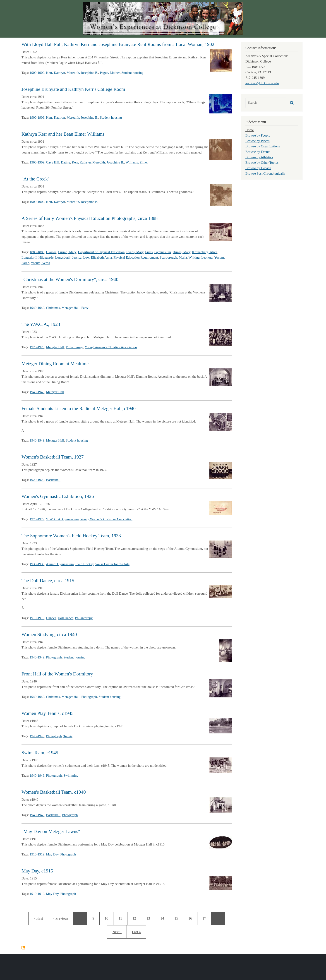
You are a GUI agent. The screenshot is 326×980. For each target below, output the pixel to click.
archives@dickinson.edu (262, 83)
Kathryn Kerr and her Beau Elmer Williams (63, 134)
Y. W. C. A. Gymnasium (62, 519)
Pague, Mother (110, 73)
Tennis (68, 736)
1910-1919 (37, 618)
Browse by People (258, 135)
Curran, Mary (67, 252)
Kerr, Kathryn (56, 73)
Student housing (132, 73)
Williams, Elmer (137, 162)
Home (250, 130)
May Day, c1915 (37, 871)
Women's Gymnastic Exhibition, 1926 (58, 496)
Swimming (71, 776)
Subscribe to (23, 948)
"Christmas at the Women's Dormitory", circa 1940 (70, 279)
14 (164, 918)
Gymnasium (163, 252)
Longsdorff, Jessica (68, 257)
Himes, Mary (182, 252)
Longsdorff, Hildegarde (37, 257)
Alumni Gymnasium (60, 564)
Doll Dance (66, 618)
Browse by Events (258, 152)
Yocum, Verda (40, 263)
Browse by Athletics (259, 157)
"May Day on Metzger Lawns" (51, 831)
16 (192, 918)
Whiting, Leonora (201, 257)
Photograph (54, 657)
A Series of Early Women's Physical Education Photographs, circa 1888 (90, 218)
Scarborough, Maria (173, 257)
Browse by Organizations (263, 146)
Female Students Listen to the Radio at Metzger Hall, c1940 (79, 408)
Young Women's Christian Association (111, 347)
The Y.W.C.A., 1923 (41, 324)
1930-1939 (37, 564)
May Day (52, 854)
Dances (51, 618)
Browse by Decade (258, 168)
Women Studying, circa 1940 (49, 634)
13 (151, 918)
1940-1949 (37, 308)
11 (122, 918)
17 (206, 918)
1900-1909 (37, 73)
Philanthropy (75, 347)
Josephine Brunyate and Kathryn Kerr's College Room (73, 89)
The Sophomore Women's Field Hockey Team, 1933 (71, 536)
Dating (66, 162)
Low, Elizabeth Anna (98, 257)
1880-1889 (37, 252)
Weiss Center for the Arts (112, 564)
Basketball (53, 480)
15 (178, 918)
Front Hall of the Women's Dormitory (57, 674)
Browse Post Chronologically (265, 173)
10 (108, 918)
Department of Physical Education (101, 252)
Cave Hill (53, 162)
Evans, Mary (135, 252)
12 (136, 918)
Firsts (149, 252)
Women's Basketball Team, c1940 (54, 792)
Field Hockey (84, 564)
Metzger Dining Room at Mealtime (55, 364)
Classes (51, 252)
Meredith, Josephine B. (83, 73)
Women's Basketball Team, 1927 (53, 457)
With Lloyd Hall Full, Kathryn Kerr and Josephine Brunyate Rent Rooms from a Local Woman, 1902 (118, 44)
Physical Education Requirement (136, 257)
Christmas (53, 308)
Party (85, 308)
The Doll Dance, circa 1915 (48, 581)
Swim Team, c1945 (40, 753)
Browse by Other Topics (262, 163)
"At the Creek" (36, 179)
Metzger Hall (71, 308)
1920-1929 (37, 347)
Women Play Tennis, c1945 (48, 713)
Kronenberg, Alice (205, 252)
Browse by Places (258, 141)
